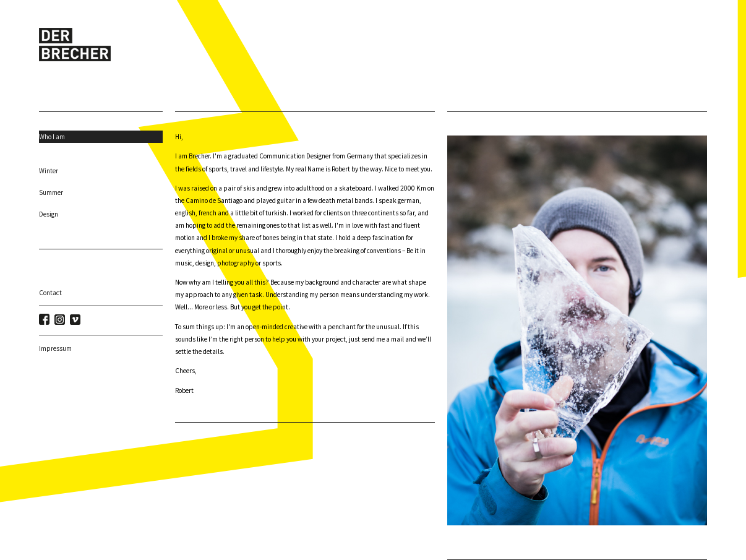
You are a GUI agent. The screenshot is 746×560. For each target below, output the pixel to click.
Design (49, 214)
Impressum (55, 348)
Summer (51, 192)
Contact (50, 293)
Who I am (52, 137)
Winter (49, 171)
